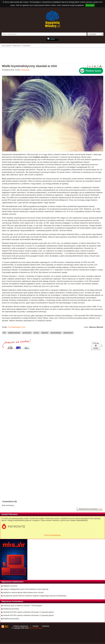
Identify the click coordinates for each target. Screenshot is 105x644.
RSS (6, 627)
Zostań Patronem (10, 514)
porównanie (27, 333)
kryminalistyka (56, 333)
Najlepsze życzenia (10, 586)
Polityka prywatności (21, 626)
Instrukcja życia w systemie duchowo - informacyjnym (23, 606)
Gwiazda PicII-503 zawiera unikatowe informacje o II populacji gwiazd (28, 612)
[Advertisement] (52, 55)
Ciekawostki (25, 70)
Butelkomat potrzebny (11, 609)
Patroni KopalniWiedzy (53, 535)
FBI (4, 333)
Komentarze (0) (10, 501)
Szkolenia (46, 626)
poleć (102, 345)
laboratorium (68, 333)
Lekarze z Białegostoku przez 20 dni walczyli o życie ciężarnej (26, 589)
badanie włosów (14, 333)
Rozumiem (90, 5)
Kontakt (36, 626)
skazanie (45, 333)
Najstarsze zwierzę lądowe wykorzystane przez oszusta (23, 592)
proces (36, 333)
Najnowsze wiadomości (13, 582)
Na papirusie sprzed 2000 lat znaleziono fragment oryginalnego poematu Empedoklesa (35, 596)
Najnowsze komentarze (12, 601)
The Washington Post (17, 327)
